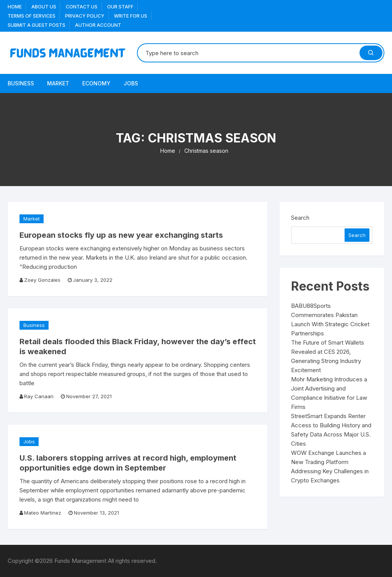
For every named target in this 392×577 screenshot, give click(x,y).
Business (21, 83)
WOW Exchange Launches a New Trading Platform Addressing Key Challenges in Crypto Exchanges (330, 467)
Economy (96, 83)
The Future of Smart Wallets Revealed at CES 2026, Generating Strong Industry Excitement (328, 356)
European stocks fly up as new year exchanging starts (121, 235)
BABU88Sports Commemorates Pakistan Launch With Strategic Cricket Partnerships (330, 320)
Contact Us (82, 7)
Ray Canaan (39, 396)
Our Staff (120, 7)
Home (15, 7)
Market (58, 83)
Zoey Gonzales (42, 280)
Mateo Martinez (43, 513)
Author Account (98, 25)
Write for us (131, 16)
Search (300, 218)
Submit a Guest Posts (37, 25)
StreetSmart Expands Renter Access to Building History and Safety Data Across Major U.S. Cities (331, 430)
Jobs (131, 83)
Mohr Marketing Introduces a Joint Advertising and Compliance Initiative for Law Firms (329, 393)
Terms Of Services (32, 16)
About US (44, 7)
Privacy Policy (85, 16)
